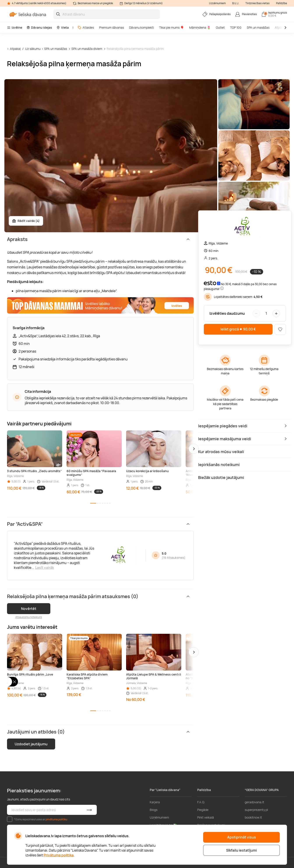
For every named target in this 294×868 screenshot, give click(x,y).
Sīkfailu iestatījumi (241, 850)
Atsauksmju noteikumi (29, 617)
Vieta (63, 27)
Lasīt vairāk (45, 568)
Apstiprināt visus (242, 837)
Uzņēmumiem (217, 3)
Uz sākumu (33, 49)
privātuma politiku (56, 819)
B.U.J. (236, 3)
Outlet (220, 27)
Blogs (154, 810)
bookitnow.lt (253, 817)
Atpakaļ (15, 49)
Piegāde (203, 810)
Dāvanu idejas (39, 27)
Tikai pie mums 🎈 (172, 27)
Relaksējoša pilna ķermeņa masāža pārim (135, 49)
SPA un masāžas (258, 27)
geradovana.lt (254, 802)
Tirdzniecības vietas (257, 3)
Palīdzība (282, 3)
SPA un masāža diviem (87, 49)
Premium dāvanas (112, 27)
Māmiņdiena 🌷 (200, 27)
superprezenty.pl (256, 810)
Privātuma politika (59, 855)
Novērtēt (29, 609)
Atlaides (86, 27)
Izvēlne (15, 27)
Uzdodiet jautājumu (31, 744)
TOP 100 (236, 27)
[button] (194, 449)
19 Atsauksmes (174, 558)
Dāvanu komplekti (142, 27)
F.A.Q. (201, 802)
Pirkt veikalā (206, 817)
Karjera (155, 802)
